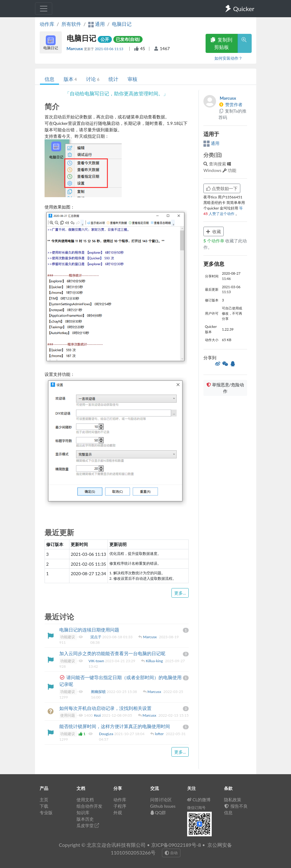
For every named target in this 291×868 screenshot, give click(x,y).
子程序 (120, 806)
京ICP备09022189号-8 (176, 845)
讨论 (93, 79)
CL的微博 (199, 800)
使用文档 (85, 800)
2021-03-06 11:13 (110, 49)
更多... (180, 593)
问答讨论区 (161, 800)
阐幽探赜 (99, 692)
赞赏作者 (230, 104)
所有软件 (71, 24)
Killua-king (155, 661)
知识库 (83, 812)
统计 (113, 79)
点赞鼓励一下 (222, 188)
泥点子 (96, 637)
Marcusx (75, 48)
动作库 (47, 24)
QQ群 (158, 812)
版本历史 (85, 819)
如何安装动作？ (228, 58)
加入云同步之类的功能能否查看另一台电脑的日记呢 (112, 653)
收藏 (214, 231)
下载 (44, 806)
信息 (49, 79)
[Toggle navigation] (44, 9)
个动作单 (214, 241)
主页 (44, 800)
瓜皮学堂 (88, 825)
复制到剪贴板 (222, 43)
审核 (132, 79)
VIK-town (97, 661)
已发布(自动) (128, 39)
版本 (70, 79)
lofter (160, 734)
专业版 (46, 812)
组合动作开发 (89, 806)
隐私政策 (233, 800)
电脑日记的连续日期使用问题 (89, 630)
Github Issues (163, 806)
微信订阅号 (196, 808)
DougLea (107, 734)
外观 (118, 812)
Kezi (98, 715)
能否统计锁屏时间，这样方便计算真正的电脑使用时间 (115, 726)
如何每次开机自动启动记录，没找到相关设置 (105, 708)
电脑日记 (122, 24)
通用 (211, 143)
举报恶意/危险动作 (225, 388)
